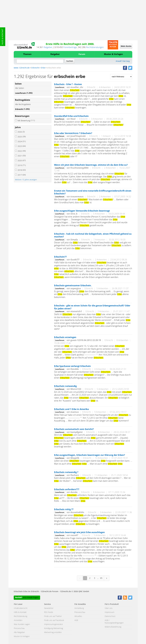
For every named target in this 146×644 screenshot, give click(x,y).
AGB (76, 620)
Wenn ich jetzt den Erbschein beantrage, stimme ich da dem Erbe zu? (91, 165)
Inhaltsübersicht (21, 608)
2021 (22, 156)
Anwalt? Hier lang (123, 61)
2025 (22, 137)
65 (101, 578)
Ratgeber (48, 47)
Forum (82, 54)
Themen (27, 54)
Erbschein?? (60, 257)
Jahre (18, 127)
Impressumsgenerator (53, 624)
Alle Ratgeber (19, 632)
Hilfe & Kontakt (3, 37)
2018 (22, 170)
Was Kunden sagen (22, 624)
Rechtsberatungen (95, 47)
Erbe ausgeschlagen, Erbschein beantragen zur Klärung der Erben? (90, 455)
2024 (22, 142)
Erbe (43, 68)
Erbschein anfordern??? (67, 489)
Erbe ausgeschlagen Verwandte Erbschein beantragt (82, 211)
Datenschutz (110, 616)
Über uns (109, 608)
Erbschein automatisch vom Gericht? (74, 429)
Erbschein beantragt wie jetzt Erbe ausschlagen (79, 532)
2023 (22, 146)
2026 (21, 132)
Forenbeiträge (70, 47)
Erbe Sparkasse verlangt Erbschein (72, 366)
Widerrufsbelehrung (113, 627)
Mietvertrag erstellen (53, 632)
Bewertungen (22, 116)
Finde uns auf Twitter (53, 616)
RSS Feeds (49, 612)
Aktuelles (78, 616)
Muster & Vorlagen (113, 54)
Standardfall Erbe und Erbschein (71, 116)
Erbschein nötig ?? (64, 509)
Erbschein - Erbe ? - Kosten (68, 84)
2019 (22, 165)
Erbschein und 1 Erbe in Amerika (71, 409)
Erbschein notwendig (65, 386)
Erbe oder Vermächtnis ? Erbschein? (73, 133)
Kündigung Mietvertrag (54, 628)
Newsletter (49, 608)
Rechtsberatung (21, 616)
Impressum (109, 612)
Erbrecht (35, 68)
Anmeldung (79, 608)
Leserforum (24, 93)
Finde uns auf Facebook (54, 620)
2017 (22, 175)
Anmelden (18, 620)
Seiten (18, 84)
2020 (22, 161)
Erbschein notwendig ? (66, 472)
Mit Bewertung (26, 121)
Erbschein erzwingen (65, 337)
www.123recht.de (22, 68)
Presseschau (19, 628)
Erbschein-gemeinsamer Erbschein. (73, 286)
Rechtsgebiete (22, 100)
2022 (22, 151)
